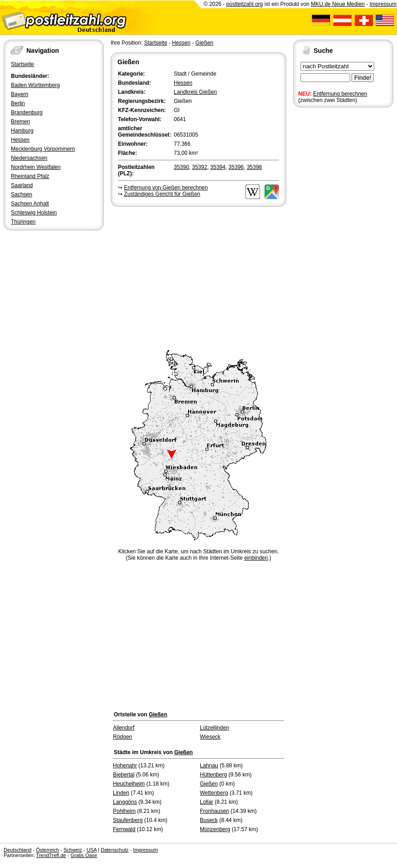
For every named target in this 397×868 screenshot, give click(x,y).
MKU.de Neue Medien (338, 4)
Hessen (20, 140)
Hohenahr (125, 766)
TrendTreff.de (51, 855)
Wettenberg (214, 793)
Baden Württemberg (35, 85)
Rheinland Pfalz (30, 176)
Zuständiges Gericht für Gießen (162, 194)
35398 (254, 167)
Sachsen (22, 194)
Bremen (20, 122)
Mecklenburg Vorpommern (43, 149)
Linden (121, 793)
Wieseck (210, 737)
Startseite (23, 64)
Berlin (18, 103)
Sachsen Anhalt (30, 204)
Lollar (206, 802)
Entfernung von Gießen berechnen (166, 188)
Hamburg (22, 131)
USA (92, 850)
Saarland (22, 185)
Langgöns (125, 802)
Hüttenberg (213, 775)
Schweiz (73, 850)
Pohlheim (124, 811)
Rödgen (122, 737)
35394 (218, 167)
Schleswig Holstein (34, 213)
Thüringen (23, 222)
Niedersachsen (29, 158)
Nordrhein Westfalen (36, 167)
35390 (181, 167)
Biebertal (124, 775)
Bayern (20, 94)
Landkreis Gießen (196, 92)
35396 (236, 167)
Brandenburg (27, 112)
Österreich (48, 850)
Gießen (204, 43)
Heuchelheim (129, 784)
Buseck (209, 820)
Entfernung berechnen (340, 94)
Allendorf (124, 728)
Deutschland (18, 850)
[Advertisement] (198, 277)
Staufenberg (128, 820)
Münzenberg (215, 829)
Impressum (383, 4)
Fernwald (124, 829)
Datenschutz (115, 850)
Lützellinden (214, 728)
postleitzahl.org (245, 4)
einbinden (256, 558)
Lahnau (209, 766)
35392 (200, 167)
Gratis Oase (84, 855)
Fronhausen (214, 811)
